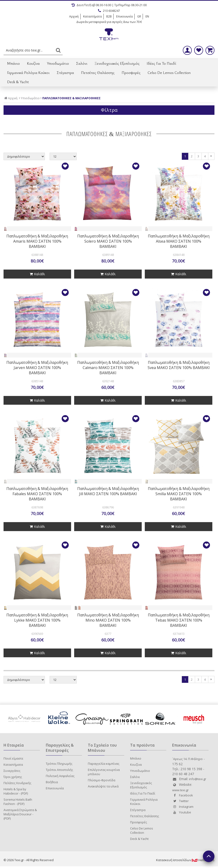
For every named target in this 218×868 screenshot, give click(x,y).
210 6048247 (109, 11)
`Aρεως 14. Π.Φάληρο (187, 759)
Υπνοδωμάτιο (58, 63)
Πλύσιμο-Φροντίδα (102, 780)
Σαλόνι (82, 63)
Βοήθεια (52, 782)
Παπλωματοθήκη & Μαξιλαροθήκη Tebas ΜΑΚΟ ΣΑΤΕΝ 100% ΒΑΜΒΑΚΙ (179, 620)
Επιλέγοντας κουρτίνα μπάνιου (104, 772)
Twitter (180, 801)
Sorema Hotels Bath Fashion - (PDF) (18, 802)
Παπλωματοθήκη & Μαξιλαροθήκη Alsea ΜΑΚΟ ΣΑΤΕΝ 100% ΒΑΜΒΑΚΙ (179, 241)
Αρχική (74, 16)
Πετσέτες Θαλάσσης (98, 73)
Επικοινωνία (124, 16)
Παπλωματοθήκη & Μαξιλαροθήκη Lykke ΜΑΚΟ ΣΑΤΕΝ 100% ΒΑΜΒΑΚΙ (37, 620)
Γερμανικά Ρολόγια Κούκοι (28, 73)
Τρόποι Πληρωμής (59, 764)
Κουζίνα (33, 63)
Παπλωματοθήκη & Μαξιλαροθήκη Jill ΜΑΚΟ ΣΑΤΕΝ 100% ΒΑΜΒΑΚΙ (108, 491)
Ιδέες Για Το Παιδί (161, 63)
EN (147, 16)
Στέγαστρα (65, 73)
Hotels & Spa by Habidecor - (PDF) (16, 791)
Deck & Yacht (18, 82)
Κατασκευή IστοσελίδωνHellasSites (185, 860)
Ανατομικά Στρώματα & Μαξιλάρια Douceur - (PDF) (20, 814)
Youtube (182, 812)
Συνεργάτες (12, 771)
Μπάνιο (13, 63)
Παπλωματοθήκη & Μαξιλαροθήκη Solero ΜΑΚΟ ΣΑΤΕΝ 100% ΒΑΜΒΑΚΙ (108, 241)
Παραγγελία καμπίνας (104, 764)
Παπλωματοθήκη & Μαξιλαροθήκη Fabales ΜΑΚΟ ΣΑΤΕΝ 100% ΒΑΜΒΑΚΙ (37, 494)
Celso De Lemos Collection (169, 73)
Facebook (183, 795)
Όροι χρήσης (13, 777)
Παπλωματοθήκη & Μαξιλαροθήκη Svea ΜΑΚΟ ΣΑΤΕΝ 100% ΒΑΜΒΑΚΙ (179, 365)
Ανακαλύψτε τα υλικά (103, 786)
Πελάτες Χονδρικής (17, 783)
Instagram (183, 807)
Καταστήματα (92, 16)
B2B (109, 16)
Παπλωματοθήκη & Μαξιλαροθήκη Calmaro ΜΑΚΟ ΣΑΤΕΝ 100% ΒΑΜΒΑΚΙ (108, 368)
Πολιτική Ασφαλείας (60, 776)
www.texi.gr (180, 790)
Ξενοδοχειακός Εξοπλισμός (117, 63)
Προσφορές (131, 73)
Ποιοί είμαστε (13, 758)
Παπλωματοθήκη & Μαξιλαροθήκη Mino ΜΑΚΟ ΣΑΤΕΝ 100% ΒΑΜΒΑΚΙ (108, 620)
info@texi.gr (198, 779)
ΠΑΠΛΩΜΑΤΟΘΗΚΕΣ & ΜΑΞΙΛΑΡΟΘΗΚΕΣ (71, 98)
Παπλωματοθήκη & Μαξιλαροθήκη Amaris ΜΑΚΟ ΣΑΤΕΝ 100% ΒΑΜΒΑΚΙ (37, 241)
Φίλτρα (109, 110)
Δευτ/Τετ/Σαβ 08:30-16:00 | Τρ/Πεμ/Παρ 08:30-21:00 (109, 5)
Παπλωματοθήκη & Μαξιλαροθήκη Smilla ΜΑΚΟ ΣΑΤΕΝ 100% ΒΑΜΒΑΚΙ (179, 494)
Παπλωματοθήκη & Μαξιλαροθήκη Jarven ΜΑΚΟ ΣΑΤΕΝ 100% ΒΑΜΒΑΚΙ (37, 368)
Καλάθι (37, 274)
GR (139, 16)
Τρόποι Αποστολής (59, 770)
